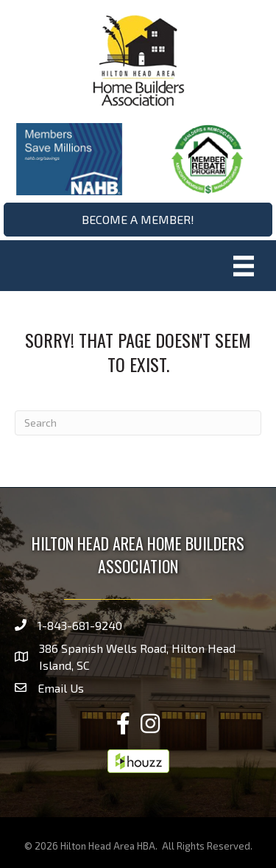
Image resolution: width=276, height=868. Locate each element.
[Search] (138, 423)
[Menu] (244, 266)
